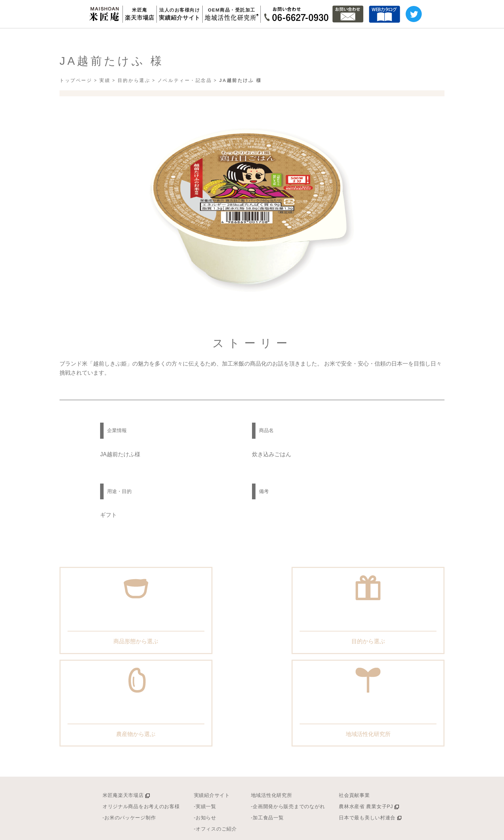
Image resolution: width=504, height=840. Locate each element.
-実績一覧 (194, 737)
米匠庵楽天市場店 (97, 725)
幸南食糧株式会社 (472, 831)
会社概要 (294, 804)
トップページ (76, 108)
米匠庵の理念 (161, 804)
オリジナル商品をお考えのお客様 (116, 737)
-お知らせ (194, 749)
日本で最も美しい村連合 (398, 749)
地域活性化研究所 (275, 725)
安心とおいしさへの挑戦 (230, 804)
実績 (105, 108)
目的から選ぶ (134, 108)
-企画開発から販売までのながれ (296, 737)
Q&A (329, 804)
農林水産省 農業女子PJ (397, 737)
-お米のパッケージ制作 (101, 749)
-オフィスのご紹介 (207, 761)
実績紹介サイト (202, 725)
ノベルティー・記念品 (185, 108)
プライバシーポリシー (410, 831)
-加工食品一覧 (270, 749)
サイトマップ (353, 831)
